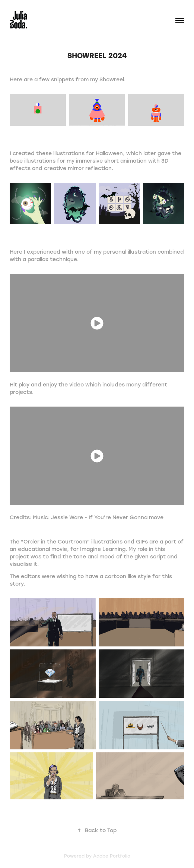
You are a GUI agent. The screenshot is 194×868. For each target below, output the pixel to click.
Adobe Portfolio (112, 856)
